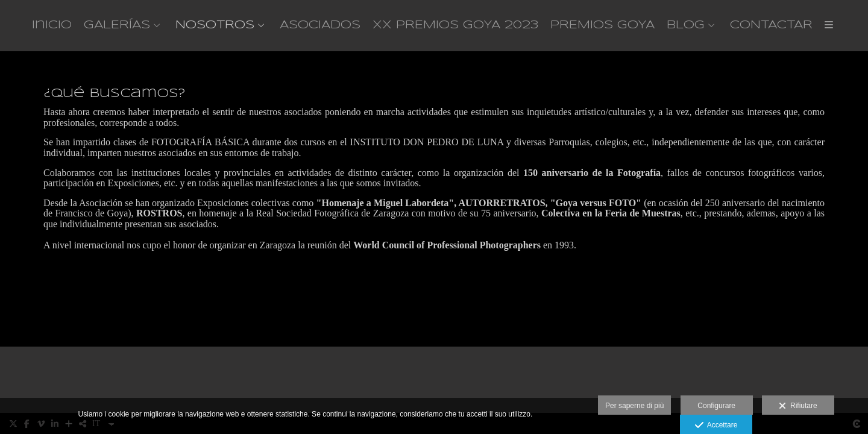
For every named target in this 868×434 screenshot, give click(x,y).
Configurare (716, 406)
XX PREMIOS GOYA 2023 (455, 25)
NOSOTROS (215, 25)
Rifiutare (798, 406)
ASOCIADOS (320, 25)
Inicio (52, 25)
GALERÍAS (117, 25)
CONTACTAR (771, 25)
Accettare (716, 426)
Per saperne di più (634, 406)
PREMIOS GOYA (602, 25)
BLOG (686, 25)
